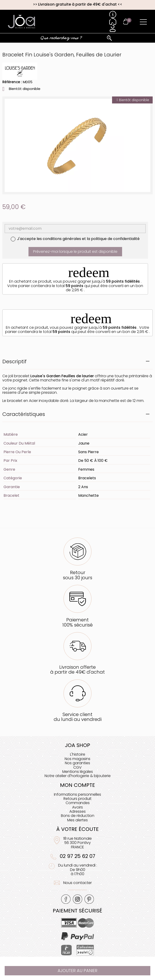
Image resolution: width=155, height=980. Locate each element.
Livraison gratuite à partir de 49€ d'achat (77, 4)
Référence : (12, 82)
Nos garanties (77, 763)
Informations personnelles (77, 794)
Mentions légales (78, 772)
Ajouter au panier (77, 971)
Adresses (77, 811)
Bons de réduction (78, 816)
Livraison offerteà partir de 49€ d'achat (77, 670)
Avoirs (77, 807)
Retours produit (77, 799)
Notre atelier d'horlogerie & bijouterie (78, 776)
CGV (77, 767)
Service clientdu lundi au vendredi (78, 717)
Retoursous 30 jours (77, 575)
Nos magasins (77, 759)
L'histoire (78, 754)
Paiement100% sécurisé (77, 622)
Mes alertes (77, 820)
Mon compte (77, 785)
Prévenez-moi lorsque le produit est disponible (75, 252)
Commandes (78, 803)
